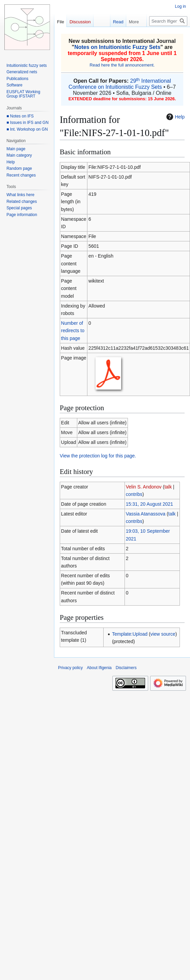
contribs (134, 494)
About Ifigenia (99, 668)
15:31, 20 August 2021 (150, 504)
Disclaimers (126, 668)
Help (175, 117)
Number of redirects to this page (73, 331)
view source (163, 634)
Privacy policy (70, 668)
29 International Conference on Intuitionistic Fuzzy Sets (120, 84)
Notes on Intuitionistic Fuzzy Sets (117, 47)
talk (168, 487)
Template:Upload (130, 634)
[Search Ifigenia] (168, 21)
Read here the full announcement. (122, 65)
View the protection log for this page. (98, 456)
